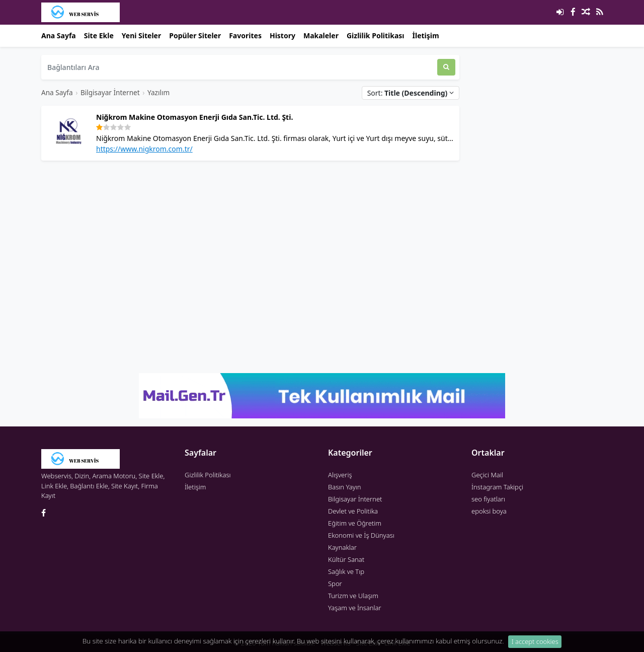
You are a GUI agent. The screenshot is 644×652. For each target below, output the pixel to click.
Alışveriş (340, 475)
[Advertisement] (250, 239)
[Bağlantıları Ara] (239, 67)
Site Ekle (99, 35)
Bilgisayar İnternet (110, 92)
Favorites (245, 35)
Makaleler (321, 35)
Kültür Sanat (346, 559)
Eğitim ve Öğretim (355, 523)
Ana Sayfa (59, 35)
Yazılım (158, 92)
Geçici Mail (487, 475)
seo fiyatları (488, 499)
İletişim (426, 35)
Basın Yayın (345, 487)
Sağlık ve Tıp (346, 571)
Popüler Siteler (195, 35)
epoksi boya (489, 511)
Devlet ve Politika (353, 511)
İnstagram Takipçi (497, 487)
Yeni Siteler (141, 35)
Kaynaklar (342, 547)
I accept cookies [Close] (535, 643)
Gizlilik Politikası (376, 35)
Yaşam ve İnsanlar (355, 608)
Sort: (411, 93)
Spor (335, 584)
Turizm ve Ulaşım (353, 596)
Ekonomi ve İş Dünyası (361, 535)
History (283, 35)
